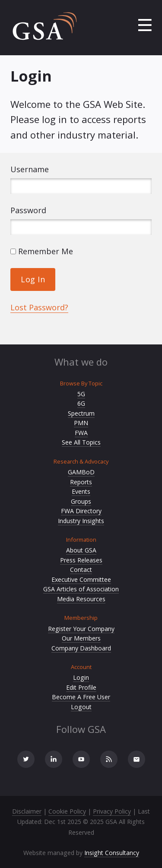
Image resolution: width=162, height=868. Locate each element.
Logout (81, 707)
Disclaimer (27, 811)
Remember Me (42, 251)
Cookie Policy (67, 811)
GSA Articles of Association (81, 589)
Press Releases (81, 560)
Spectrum (81, 413)
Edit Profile (81, 687)
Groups (81, 501)
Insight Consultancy (112, 853)
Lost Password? (39, 307)
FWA (81, 433)
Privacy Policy (112, 811)
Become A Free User (81, 697)
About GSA (81, 550)
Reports (81, 482)
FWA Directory (81, 511)
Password (28, 210)
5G (81, 394)
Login (81, 677)
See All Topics (81, 442)
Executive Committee (81, 579)
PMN (81, 423)
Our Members (81, 638)
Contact (81, 570)
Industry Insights (81, 521)
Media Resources (81, 599)
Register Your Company (81, 629)
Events (81, 491)
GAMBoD (81, 472)
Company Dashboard (81, 648)
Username (30, 169)
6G (81, 403)
